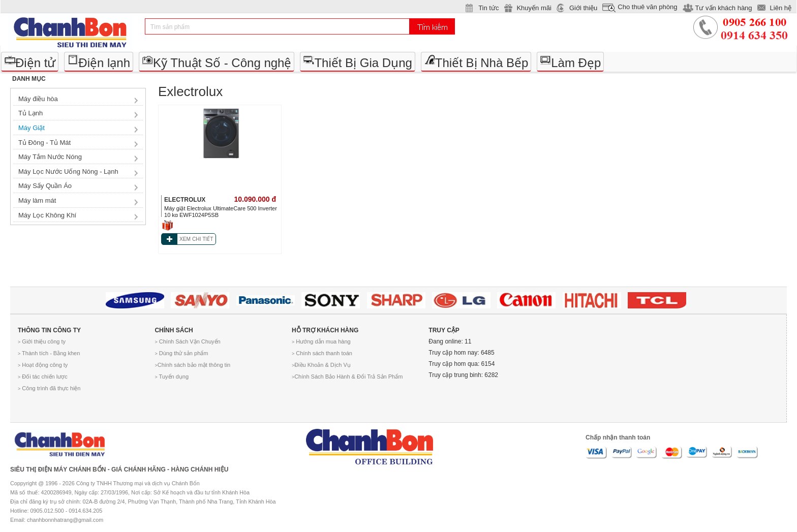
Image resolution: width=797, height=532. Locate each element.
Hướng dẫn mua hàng (321, 341)
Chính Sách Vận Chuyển (187, 341)
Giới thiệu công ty (42, 341)
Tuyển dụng (172, 377)
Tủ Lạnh (30, 113)
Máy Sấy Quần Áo (45, 186)
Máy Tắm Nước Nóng (50, 157)
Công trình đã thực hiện (49, 388)
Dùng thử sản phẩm (181, 353)
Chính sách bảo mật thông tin (192, 365)
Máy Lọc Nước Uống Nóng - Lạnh (68, 171)
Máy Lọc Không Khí (47, 215)
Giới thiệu (583, 8)
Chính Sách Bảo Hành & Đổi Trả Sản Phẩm (347, 377)
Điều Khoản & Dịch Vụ (321, 365)
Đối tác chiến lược (43, 377)
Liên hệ (781, 8)
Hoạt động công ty (43, 365)
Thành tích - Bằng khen (49, 353)
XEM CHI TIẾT (196, 239)
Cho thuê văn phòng (647, 7)
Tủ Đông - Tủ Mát (44, 143)
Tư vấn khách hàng (723, 8)
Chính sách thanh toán (322, 353)
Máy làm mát (37, 200)
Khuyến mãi (534, 8)
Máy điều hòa (38, 99)
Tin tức (488, 8)
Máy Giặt (32, 128)
